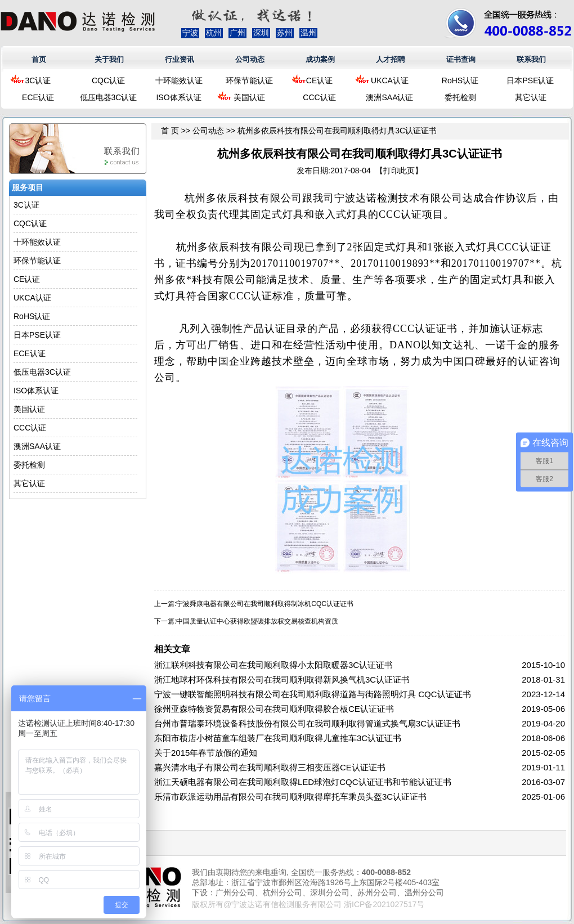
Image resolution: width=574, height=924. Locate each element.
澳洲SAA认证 (389, 97)
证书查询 (461, 59)
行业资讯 (180, 59)
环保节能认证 (249, 80)
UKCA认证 (390, 80)
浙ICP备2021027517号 (384, 904)
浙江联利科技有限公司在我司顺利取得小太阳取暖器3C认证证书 (273, 665)
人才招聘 (391, 59)
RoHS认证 (460, 80)
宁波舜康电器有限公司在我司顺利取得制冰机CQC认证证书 (265, 604)
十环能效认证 (179, 80)
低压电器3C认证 (109, 97)
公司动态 (250, 59)
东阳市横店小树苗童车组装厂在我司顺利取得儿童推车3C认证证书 (278, 738)
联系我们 (531, 59)
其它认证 (531, 97)
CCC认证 (319, 97)
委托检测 (460, 97)
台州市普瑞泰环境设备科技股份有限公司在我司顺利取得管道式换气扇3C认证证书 (307, 723)
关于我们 (109, 59)
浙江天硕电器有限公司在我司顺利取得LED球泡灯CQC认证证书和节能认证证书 (303, 782)
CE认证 (319, 80)
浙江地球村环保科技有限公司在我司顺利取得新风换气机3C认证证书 (282, 679)
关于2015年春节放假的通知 (206, 753)
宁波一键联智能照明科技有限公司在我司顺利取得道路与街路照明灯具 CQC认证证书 (313, 694)
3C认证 (38, 80)
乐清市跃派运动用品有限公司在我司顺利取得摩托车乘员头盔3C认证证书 (290, 797)
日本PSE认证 (530, 80)
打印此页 (399, 171)
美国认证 (249, 97)
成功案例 (320, 59)
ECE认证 (38, 97)
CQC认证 (108, 80)
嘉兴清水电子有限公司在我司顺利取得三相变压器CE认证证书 (270, 767)
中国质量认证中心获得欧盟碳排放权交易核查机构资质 (257, 621)
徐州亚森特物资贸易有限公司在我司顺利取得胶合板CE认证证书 (274, 709)
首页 (39, 59)
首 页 (170, 131)
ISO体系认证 (178, 97)
